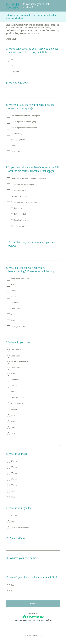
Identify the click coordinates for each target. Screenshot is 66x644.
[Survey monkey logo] (33, 617)
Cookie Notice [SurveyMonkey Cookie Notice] (37, 635)
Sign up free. (47, 620)
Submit (33, 604)
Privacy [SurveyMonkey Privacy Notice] (27, 635)
